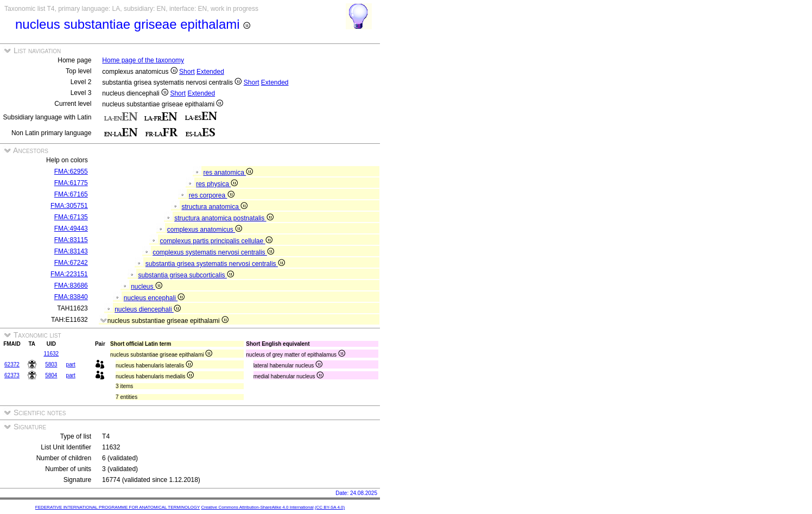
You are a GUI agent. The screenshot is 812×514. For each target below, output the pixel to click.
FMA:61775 (71, 183)
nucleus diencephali (148, 309)
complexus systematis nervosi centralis (213, 252)
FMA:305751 (69, 206)
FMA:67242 (71, 263)
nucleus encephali (154, 298)
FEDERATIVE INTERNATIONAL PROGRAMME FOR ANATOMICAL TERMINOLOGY (118, 507)
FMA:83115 (71, 240)
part (71, 364)
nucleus (147, 287)
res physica (217, 184)
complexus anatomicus (205, 230)
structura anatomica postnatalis (224, 218)
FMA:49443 (71, 229)
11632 (51, 354)
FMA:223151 (69, 274)
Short (187, 72)
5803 (51, 364)
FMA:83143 (71, 251)
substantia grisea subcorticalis (186, 275)
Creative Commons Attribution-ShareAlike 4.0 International (257, 507)
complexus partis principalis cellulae (216, 241)
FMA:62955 (71, 172)
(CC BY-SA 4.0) (330, 507)
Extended (210, 72)
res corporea (212, 195)
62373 (12, 375)
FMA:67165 (71, 194)
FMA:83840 (71, 297)
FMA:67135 (71, 217)
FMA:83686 (71, 285)
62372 (12, 364)
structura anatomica (214, 207)
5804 (51, 375)
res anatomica (228, 173)
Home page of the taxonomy (143, 60)
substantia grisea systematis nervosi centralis (215, 264)
